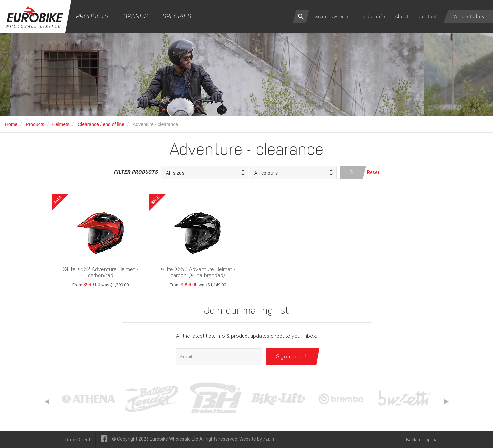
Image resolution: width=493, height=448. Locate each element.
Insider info (372, 16)
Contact (428, 16)
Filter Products (136, 172)
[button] (204, 173)
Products (92, 16)
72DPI (269, 439)
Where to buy (469, 16)
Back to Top (421, 440)
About (402, 16)
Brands (136, 16)
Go (353, 172)
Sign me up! (291, 357)
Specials (177, 16)
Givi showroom (332, 16)
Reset (373, 172)
